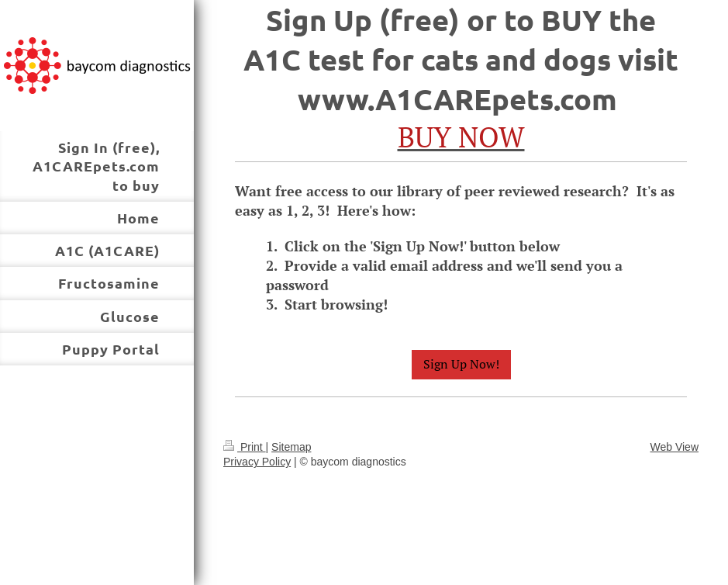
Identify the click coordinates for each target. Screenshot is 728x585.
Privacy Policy (257, 462)
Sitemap (291, 447)
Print (245, 447)
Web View (674, 447)
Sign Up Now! (461, 364)
